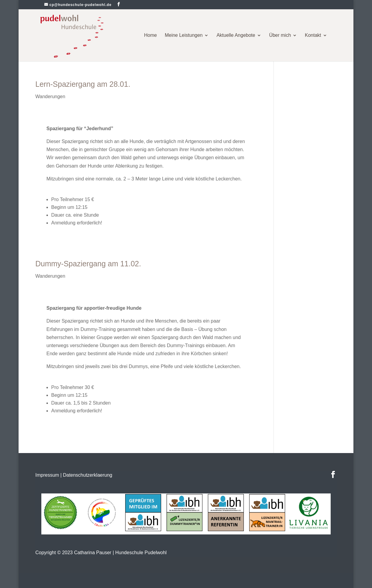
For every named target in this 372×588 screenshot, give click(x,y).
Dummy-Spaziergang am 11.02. (88, 264)
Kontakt (313, 35)
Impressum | (49, 475)
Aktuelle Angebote (236, 35)
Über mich (280, 35)
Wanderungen (50, 97)
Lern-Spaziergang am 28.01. (83, 84)
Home (151, 35)
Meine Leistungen (184, 35)
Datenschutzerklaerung (88, 475)
